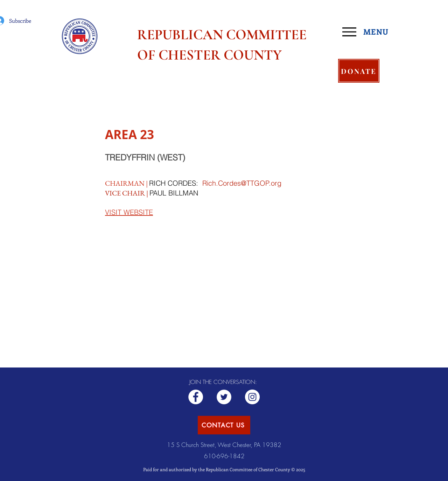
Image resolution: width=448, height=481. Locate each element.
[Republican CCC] (252, 397)
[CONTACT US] (224, 425)
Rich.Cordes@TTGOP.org (242, 183)
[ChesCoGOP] (224, 397)
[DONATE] (359, 71)
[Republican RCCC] (196, 397)
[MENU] (368, 32)
